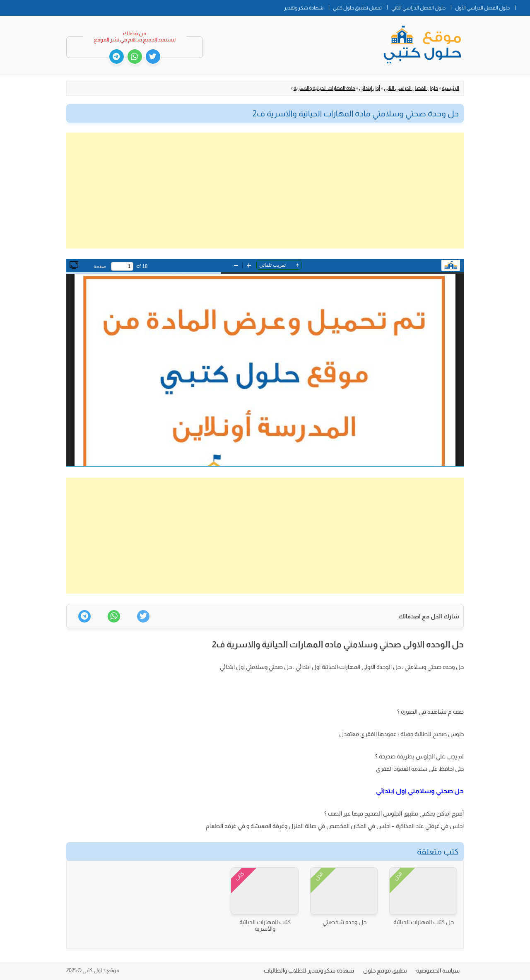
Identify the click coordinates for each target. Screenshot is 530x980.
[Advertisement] (265, 191)
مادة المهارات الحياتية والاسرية (324, 88)
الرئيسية (450, 88)
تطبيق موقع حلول (385, 970)
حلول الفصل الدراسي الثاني (418, 8)
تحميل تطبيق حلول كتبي (357, 8)
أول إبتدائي (370, 88)
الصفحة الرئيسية (523, 6)
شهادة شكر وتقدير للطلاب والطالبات (309, 970)
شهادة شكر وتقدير (304, 8)
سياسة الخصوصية (438, 970)
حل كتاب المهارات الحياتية (424, 922)
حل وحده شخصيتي (344, 922)
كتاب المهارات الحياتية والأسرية (265, 925)
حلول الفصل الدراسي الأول (482, 8)
